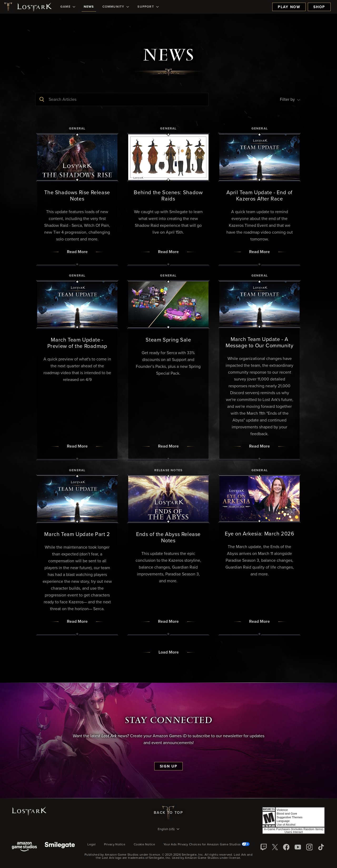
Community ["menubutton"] (116, 7)
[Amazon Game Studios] (24, 847)
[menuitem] (68, 7)
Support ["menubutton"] (148, 7)
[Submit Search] (42, 99)
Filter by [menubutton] (290, 99)
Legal (91, 845)
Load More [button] (169, 652)
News (89, 7)
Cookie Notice (144, 845)
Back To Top (168, 813)
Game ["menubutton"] (68, 7)
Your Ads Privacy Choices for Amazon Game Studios (207, 845)
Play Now (289, 7)
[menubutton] (168, 830)
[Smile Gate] (60, 847)
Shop (319, 7)
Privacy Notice (115, 845)
